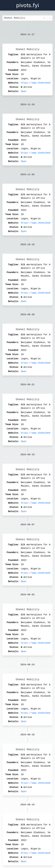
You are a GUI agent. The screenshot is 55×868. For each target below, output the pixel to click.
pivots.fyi (27, 5)
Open (24, 91)
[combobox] (5, 18)
